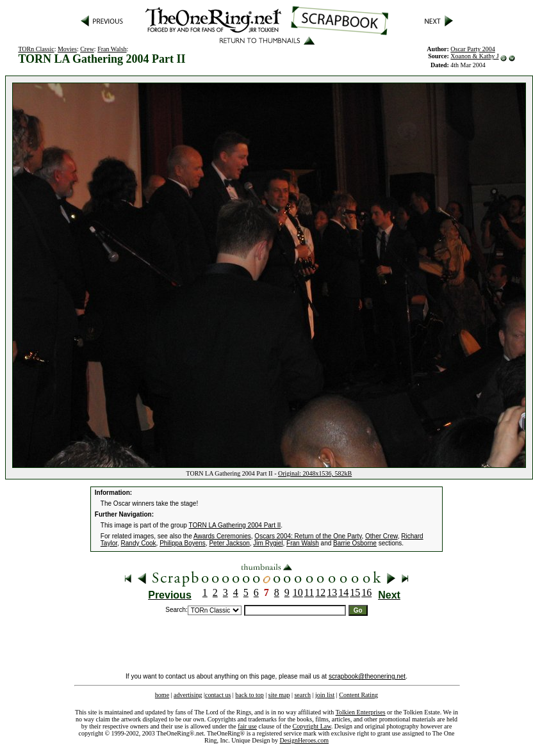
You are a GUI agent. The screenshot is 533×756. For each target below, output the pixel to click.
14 (343, 592)
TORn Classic (36, 49)
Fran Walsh (112, 49)
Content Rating (358, 695)
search (302, 695)
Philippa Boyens (183, 543)
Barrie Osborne (355, 543)
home (162, 695)
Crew (87, 49)
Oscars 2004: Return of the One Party (308, 536)
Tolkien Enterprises (361, 712)
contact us (218, 695)
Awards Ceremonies (222, 536)
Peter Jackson (229, 543)
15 (355, 592)
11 (309, 592)
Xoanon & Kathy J (474, 56)
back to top (249, 695)
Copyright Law (312, 726)
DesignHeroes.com (304, 740)
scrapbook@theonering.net (367, 676)
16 (366, 592)
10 (298, 592)
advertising (188, 695)
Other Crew (381, 536)
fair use (247, 726)
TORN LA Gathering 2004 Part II (235, 525)
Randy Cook (139, 543)
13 (332, 592)
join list (325, 695)
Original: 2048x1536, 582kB (315, 473)
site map (279, 695)
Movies (67, 49)
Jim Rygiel (268, 543)
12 (320, 592)
